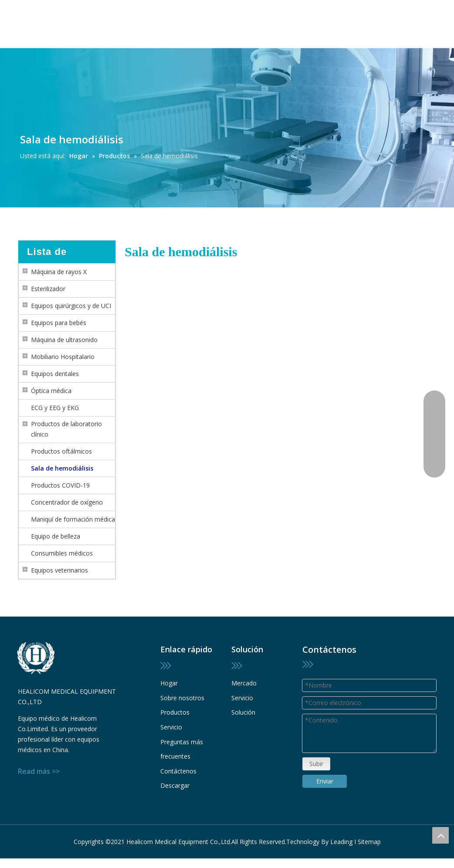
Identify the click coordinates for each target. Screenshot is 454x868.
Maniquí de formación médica (73, 519)
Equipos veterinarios (59, 570)
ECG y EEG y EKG (55, 408)
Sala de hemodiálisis (62, 468)
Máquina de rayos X (59, 272)
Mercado (244, 683)
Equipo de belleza (56, 536)
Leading (341, 834)
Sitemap (369, 834)
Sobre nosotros (182, 698)
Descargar (175, 785)
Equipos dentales (55, 374)
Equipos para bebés (59, 323)
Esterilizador (48, 289)
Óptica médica (51, 391)
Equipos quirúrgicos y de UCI (71, 306)
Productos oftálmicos (61, 451)
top (440, 835)
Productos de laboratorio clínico (66, 429)
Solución (243, 712)
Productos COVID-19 (60, 485)
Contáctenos (178, 771)
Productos (175, 712)
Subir (316, 736)
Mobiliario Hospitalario (63, 357)
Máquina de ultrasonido (64, 340)
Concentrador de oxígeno (67, 502)
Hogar (169, 683)
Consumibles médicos (62, 553)
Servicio (171, 727)
